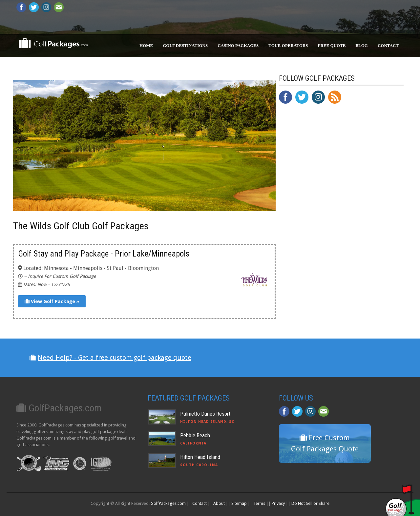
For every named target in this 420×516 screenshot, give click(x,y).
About (219, 503)
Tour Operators (288, 45)
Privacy (278, 503)
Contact (388, 45)
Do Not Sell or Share (310, 503)
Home (146, 45)
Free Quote (332, 45)
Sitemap (239, 503)
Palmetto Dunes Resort (205, 414)
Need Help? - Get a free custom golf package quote (115, 358)
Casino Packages (238, 45)
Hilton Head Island (200, 457)
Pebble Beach (195, 435)
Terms (259, 503)
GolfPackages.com (168, 503)
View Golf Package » (52, 301)
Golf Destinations (185, 45)
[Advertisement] (328, 245)
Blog (362, 45)
